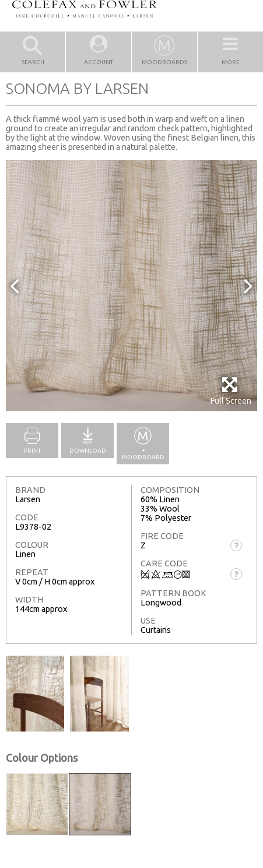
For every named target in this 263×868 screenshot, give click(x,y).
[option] (131, 286)
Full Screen (231, 391)
